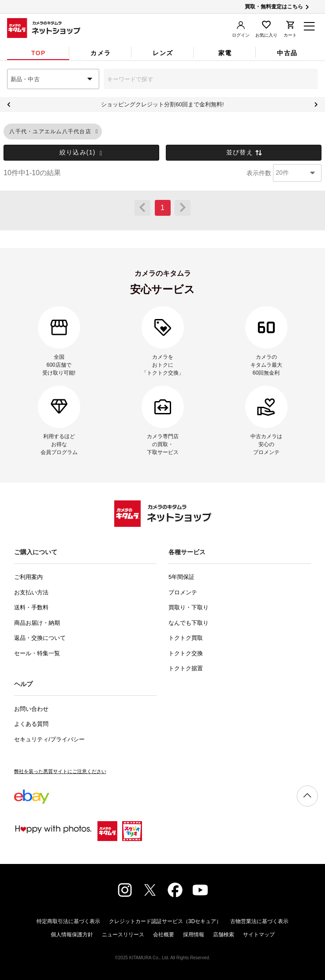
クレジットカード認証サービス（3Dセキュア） (165, 921)
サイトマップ (259, 935)
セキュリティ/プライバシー (49, 739)
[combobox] (53, 79)
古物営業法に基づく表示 (259, 921)
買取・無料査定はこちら (277, 7)
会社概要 (164, 935)
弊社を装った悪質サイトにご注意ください (60, 771)
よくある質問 (31, 724)
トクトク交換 (186, 653)
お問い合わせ (31, 709)
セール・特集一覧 (37, 653)
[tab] (38, 53)
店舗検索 (224, 935)
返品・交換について (40, 638)
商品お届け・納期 (37, 623)
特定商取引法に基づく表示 (68, 921)
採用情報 (194, 935)
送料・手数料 (31, 607)
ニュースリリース (123, 935)
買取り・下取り (189, 607)
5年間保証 (181, 577)
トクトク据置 (186, 668)
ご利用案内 (28, 577)
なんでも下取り (189, 623)
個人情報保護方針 (72, 935)
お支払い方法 (31, 592)
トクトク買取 (186, 638)
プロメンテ (183, 592)
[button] (97, 132)
